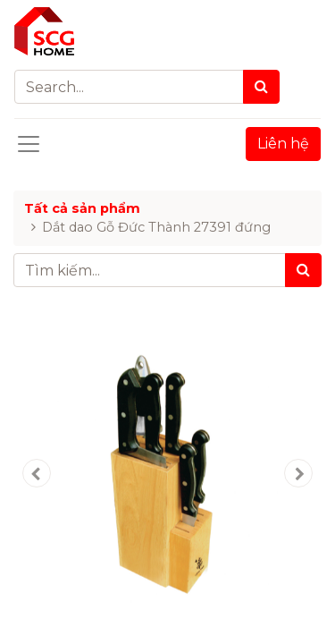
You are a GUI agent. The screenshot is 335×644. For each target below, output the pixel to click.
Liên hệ (283, 144)
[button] (37, 473)
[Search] (261, 87)
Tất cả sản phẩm (82, 208)
